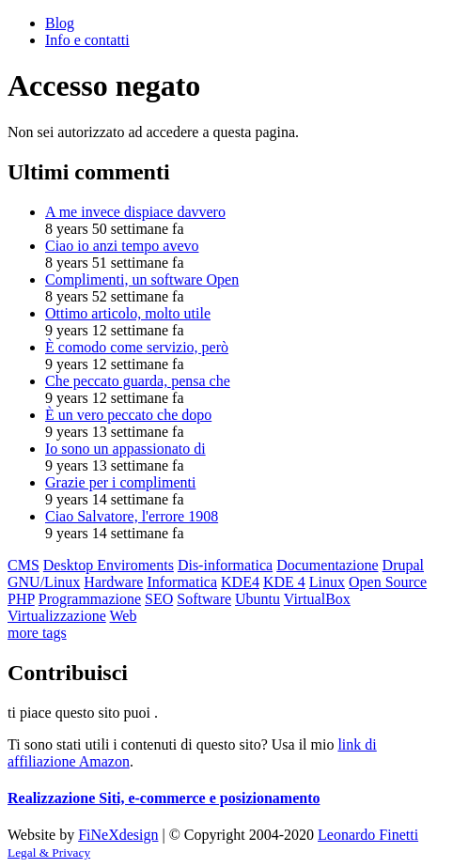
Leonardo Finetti (368, 835)
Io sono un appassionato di (125, 449)
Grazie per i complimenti (120, 482)
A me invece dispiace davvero (135, 212)
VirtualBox (317, 599)
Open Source (388, 582)
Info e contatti (87, 40)
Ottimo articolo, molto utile (128, 313)
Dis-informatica (225, 565)
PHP (21, 599)
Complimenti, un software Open (142, 279)
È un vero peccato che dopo (128, 415)
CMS (23, 565)
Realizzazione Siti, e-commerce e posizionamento (164, 798)
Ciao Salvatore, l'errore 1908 (132, 516)
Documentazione (327, 565)
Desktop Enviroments (109, 565)
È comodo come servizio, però (137, 347)
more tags (37, 633)
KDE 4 (284, 582)
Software (204, 599)
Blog (60, 23)
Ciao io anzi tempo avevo (122, 246)
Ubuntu (258, 599)
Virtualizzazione (57, 616)
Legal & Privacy (49, 852)
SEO (159, 599)
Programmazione (90, 599)
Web (123, 616)
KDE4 (240, 582)
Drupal (403, 565)
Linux (327, 582)
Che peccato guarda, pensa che (138, 381)
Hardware (113, 582)
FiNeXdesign (118, 835)
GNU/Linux (44, 582)
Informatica (182, 582)
